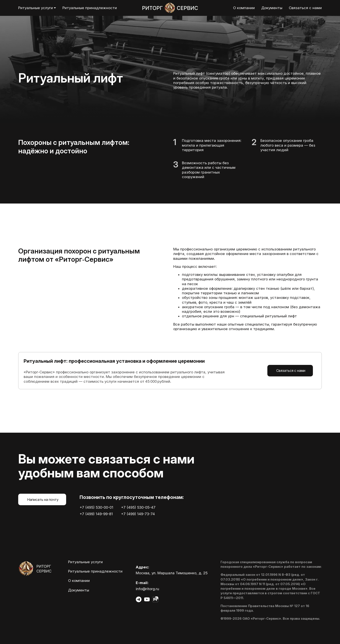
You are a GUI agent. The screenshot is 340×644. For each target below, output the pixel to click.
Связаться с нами (291, 371)
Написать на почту (43, 500)
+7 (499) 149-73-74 (138, 514)
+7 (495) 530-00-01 (96, 507)
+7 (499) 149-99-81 (96, 514)
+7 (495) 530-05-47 (138, 507)
